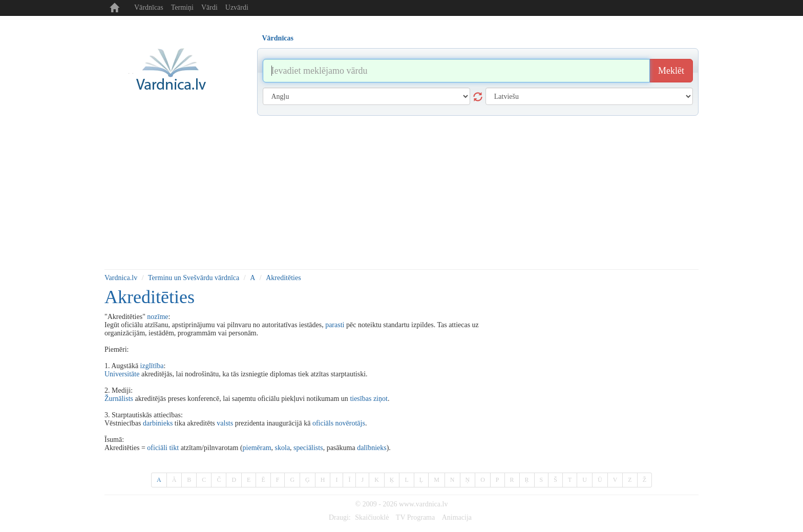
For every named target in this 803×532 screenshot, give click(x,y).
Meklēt (671, 71)
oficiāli (157, 448)
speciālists (308, 448)
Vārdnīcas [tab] (278, 38)
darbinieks (158, 423)
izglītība (152, 366)
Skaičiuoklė (372, 517)
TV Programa (415, 517)
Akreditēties (283, 278)
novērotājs (350, 423)
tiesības (361, 399)
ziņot (381, 399)
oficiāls (323, 423)
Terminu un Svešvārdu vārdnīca (194, 278)
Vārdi (209, 7)
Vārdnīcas (149, 7)
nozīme (157, 317)
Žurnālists (119, 399)
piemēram (257, 448)
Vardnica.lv (121, 278)
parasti (335, 325)
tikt (174, 448)
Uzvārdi (237, 7)
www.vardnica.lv (424, 504)
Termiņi (182, 7)
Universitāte (122, 374)
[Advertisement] (401, 193)
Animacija (457, 517)
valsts (225, 423)
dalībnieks (372, 448)
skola (283, 448)
